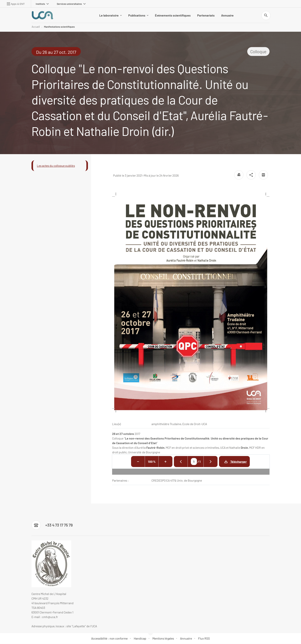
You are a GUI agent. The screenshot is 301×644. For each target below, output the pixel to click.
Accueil (36, 27)
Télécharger (233, 462)
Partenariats (206, 15)
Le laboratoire (110, 15)
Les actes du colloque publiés (56, 166)
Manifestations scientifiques (59, 27)
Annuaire (227, 15)
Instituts (42, 4)
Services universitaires (71, 4)
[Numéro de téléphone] (52, 525)
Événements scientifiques (173, 15)
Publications (138, 15)
